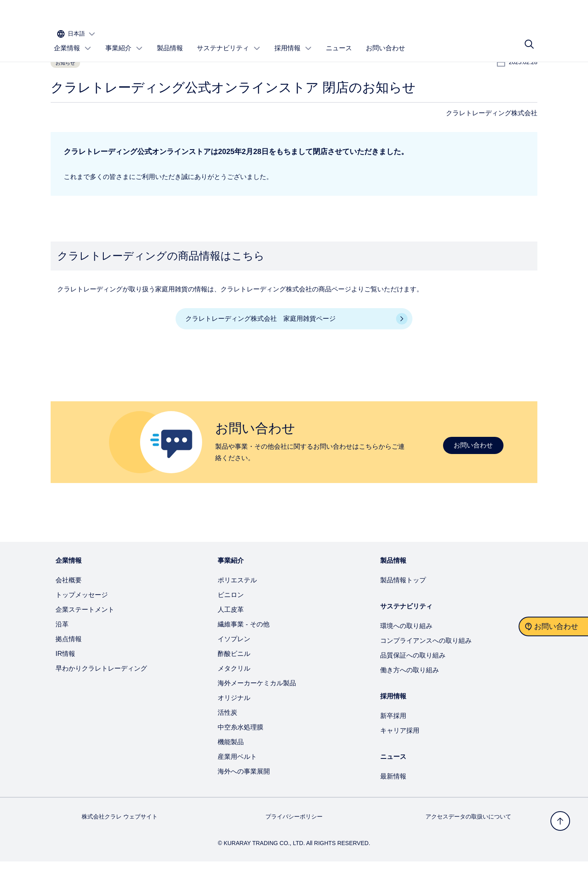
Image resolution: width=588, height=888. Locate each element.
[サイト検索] (529, 40)
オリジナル (234, 724)
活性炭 (227, 739)
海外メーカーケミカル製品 (257, 710)
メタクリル (234, 695)
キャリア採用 (400, 757)
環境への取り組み (406, 652)
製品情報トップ (403, 607)
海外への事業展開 (244, 798)
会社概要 (69, 607)
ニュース (339, 39)
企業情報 (73, 40)
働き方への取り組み (410, 697)
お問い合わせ (385, 39)
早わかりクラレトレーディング (101, 695)
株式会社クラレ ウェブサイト (120, 843)
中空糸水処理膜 (241, 754)
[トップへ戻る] (560, 821)
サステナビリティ (229, 40)
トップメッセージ (82, 621)
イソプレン (234, 665)
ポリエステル (237, 607)
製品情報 (170, 39)
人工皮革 (231, 636)
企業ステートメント (85, 636)
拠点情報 (69, 665)
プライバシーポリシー (294, 843)
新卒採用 (393, 742)
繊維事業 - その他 (243, 651)
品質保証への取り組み (413, 682)
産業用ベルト (237, 783)
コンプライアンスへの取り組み (426, 667)
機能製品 (231, 768)
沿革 (62, 651)
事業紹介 (124, 40)
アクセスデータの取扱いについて (468, 843)
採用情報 (293, 40)
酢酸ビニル (234, 680)
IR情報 (65, 680)
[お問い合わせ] (553, 626)
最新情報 (393, 803)
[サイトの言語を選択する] (512, 15)
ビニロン (231, 621)
